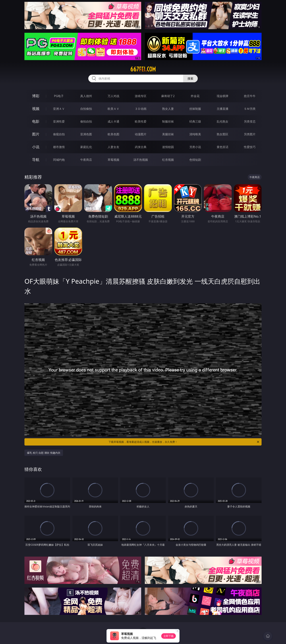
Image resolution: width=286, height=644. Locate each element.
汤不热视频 (141, 160)
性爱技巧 (250, 147)
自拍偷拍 (86, 109)
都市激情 (59, 147)
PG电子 (59, 96)
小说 (36, 147)
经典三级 (195, 121)
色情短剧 (195, 160)
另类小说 (195, 147)
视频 (36, 109)
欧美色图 (113, 134)
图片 (36, 134)
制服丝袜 (168, 121)
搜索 (190, 78)
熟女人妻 (168, 109)
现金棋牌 (223, 96)
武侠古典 (141, 147)
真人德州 (86, 96)
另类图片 (250, 134)
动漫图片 (141, 134)
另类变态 (250, 121)
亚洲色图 (86, 134)
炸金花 (195, 96)
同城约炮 (59, 160)
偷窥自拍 (59, 134)
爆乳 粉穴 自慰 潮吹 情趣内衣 (44, 453)
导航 (36, 160)
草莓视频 (113, 160)
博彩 (36, 96)
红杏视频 (168, 160)
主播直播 (223, 109)
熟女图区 (223, 134)
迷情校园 (168, 147)
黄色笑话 (223, 147)
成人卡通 (113, 121)
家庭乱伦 (86, 147)
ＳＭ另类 (250, 109)
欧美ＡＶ (113, 109)
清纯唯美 (195, 134)
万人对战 (113, 96)
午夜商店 (86, 160)
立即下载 (169, 636)
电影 (36, 121)
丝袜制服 (195, 109)
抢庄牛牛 (250, 96)
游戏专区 (141, 96)
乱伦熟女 (223, 121)
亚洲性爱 (59, 121)
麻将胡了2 (168, 96)
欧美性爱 (141, 121)
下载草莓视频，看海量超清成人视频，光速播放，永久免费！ (184, 442)
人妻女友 (113, 147)
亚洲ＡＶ (59, 109)
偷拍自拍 (86, 121)
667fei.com (143, 69)
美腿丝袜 (168, 134)
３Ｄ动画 (141, 109)
